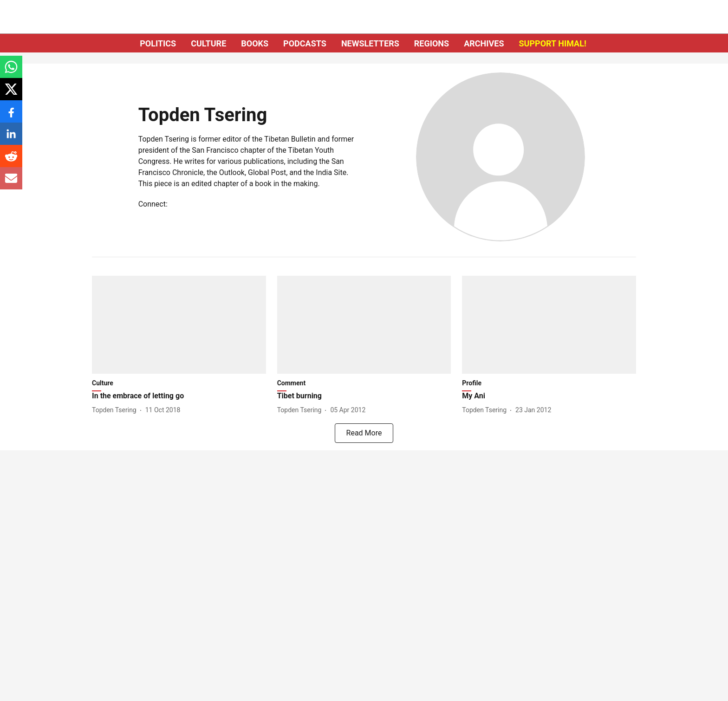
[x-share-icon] (11, 94)
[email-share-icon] (11, 183)
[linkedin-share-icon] (11, 139)
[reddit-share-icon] (11, 161)
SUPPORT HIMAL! (553, 43)
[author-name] (116, 410)
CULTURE (208, 43)
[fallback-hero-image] (179, 325)
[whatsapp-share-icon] (11, 72)
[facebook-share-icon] (11, 116)
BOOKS (255, 43)
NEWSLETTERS (370, 43)
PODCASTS (305, 43)
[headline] (179, 396)
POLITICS (158, 43)
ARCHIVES (484, 43)
